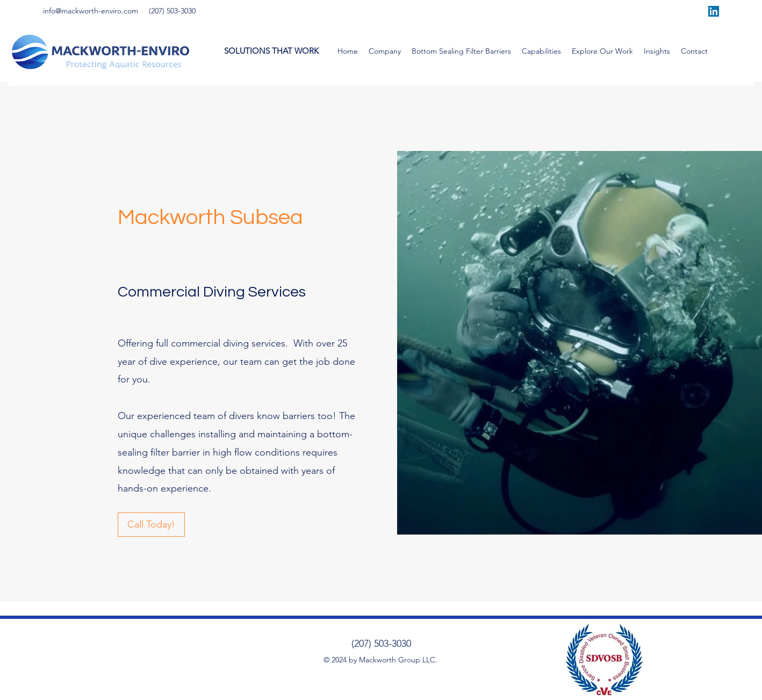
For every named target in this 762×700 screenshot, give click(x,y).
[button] (385, 51)
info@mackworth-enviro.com (91, 11)
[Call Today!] (151, 525)
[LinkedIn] (714, 11)
